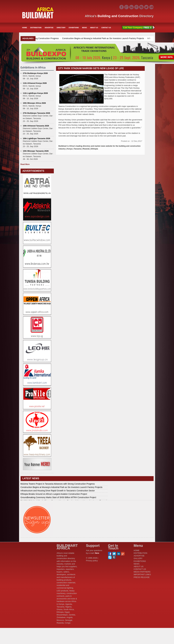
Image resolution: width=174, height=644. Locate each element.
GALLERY (138, 558)
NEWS (84, 28)
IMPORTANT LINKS (142, 574)
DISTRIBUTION (36, 28)
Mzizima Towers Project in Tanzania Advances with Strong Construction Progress (41, 38)
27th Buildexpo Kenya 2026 (35, 73)
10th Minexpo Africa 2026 (34, 103)
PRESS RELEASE (142, 577)
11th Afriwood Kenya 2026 (35, 83)
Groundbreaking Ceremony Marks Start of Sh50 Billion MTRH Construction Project (58, 497)
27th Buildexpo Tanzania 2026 (37, 113)
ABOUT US (94, 28)
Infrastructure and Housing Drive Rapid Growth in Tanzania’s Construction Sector (58, 491)
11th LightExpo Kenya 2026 (35, 93)
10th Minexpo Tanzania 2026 (36, 151)
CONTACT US (106, 28)
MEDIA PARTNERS (142, 572)
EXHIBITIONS (74, 28)
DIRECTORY (61, 28)
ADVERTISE (49, 28)
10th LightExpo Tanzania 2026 (37, 138)
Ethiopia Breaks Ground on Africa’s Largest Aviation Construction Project (54, 494)
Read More (25, 164)
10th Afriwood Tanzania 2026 (36, 126)
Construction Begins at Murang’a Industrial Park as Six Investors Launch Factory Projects (123, 38)
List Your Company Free (138, 28)
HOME (25, 28)
